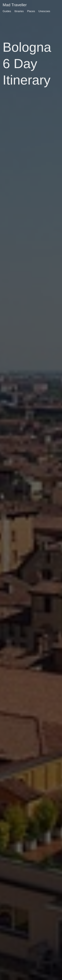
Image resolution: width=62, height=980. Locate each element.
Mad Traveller (15, 5)
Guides (7, 11)
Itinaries (19, 11)
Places (31, 11)
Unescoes (44, 11)
